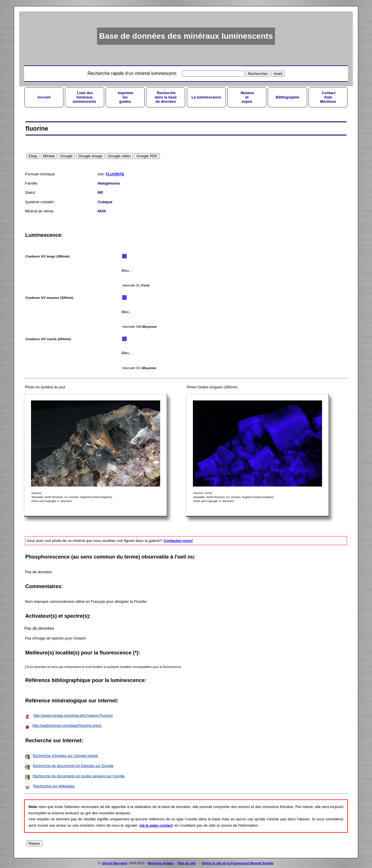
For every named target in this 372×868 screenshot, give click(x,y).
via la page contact (156, 825)
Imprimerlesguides (125, 97)
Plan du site (187, 863)
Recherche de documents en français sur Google (73, 766)
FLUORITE (115, 174)
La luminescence (206, 97)
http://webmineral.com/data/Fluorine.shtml (67, 725)
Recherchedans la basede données (166, 97)
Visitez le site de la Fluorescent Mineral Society (237, 863)
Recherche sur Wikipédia (54, 786)
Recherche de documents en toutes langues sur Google (79, 776)
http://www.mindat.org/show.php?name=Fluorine (73, 715)
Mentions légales (160, 863)
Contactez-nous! (178, 541)
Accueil (44, 97)
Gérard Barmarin (115, 863)
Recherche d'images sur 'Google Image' (66, 756)
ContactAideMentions (328, 97)
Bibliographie (288, 97)
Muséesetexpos (247, 97)
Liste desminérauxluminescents (84, 97)
